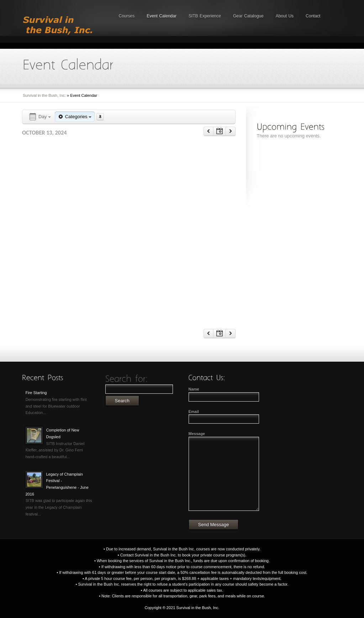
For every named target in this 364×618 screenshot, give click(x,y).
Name (194, 389)
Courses (127, 16)
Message (197, 434)
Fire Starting (36, 393)
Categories (75, 117)
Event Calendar (162, 16)
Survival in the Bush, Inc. (44, 95)
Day (40, 117)
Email (194, 412)
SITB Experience (205, 16)
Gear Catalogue (248, 16)
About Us (285, 16)
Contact (313, 16)
